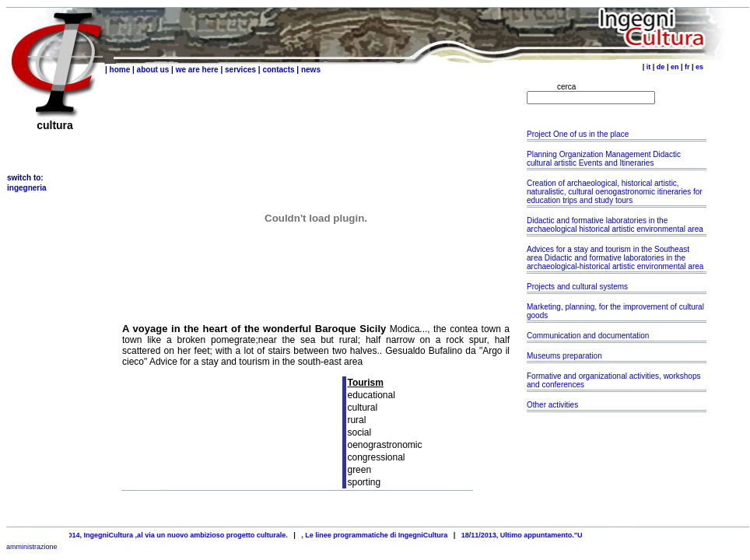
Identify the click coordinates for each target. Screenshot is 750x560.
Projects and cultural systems (577, 287)
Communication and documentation (588, 336)
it (649, 67)
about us (153, 70)
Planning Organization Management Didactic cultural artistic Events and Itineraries (604, 159)
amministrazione (32, 547)
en (675, 67)
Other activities (552, 405)
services (240, 70)
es (699, 67)
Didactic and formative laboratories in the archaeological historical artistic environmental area (615, 225)
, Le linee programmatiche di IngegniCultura (380, 535)
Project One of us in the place (579, 134)
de (661, 67)
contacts (278, 70)
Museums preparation (564, 356)
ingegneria (27, 188)
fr (687, 67)
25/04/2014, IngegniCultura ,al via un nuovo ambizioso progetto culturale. (173, 535)
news (311, 70)
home (120, 70)
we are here (197, 70)
